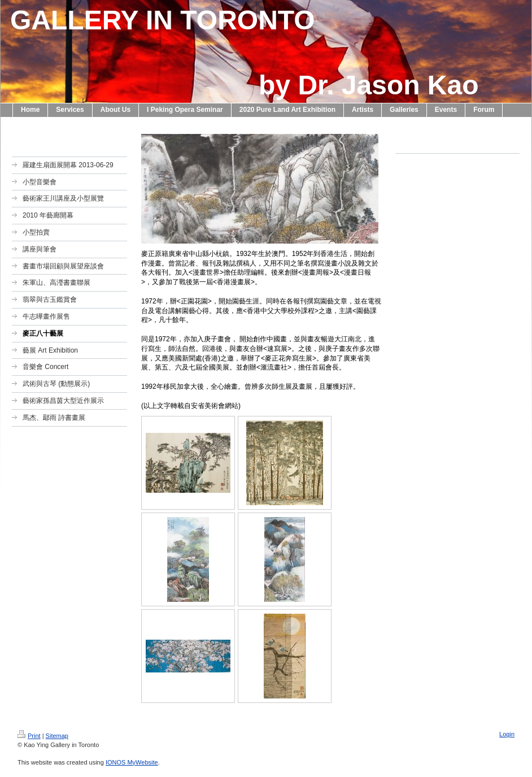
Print (29, 736)
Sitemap (57, 736)
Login (507, 734)
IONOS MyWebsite (132, 762)
